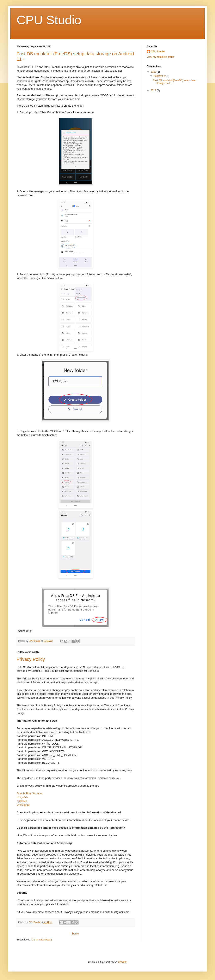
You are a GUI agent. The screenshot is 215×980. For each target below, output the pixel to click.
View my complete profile (161, 57)
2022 (154, 72)
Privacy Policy (31, 659)
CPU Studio (158, 52)
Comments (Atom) (42, 940)
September (160, 76)
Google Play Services (30, 793)
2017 (154, 90)
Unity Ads (22, 797)
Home (75, 934)
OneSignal (23, 805)
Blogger (122, 962)
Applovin (22, 801)
